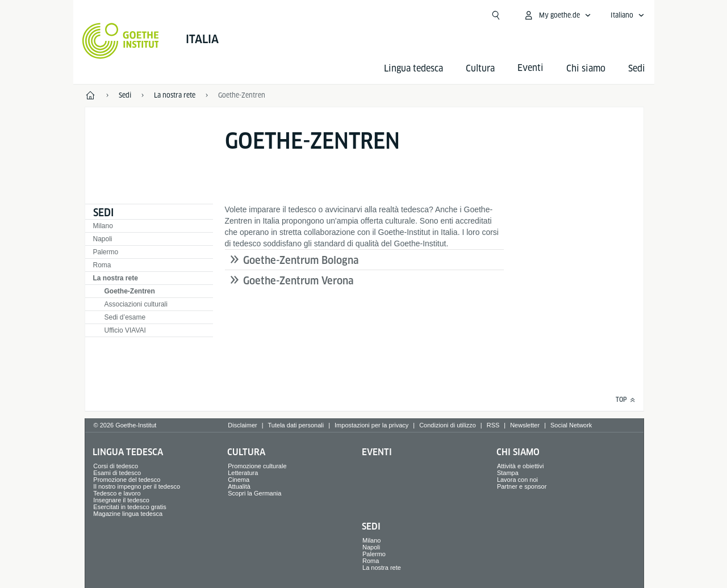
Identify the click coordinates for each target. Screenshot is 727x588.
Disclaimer (242, 425)
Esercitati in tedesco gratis (129, 507)
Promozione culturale (257, 466)
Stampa (508, 473)
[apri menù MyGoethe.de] (557, 15)
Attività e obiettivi (521, 466)
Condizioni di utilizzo (448, 425)
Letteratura (243, 473)
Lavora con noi (517, 480)
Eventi (377, 452)
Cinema (239, 480)
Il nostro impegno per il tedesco (137, 486)
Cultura (480, 68)
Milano (103, 226)
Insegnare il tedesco (121, 500)
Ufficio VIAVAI (125, 330)
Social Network (571, 425)
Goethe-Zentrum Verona (298, 281)
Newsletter (525, 425)
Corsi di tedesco (116, 466)
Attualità (239, 486)
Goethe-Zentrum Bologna (301, 260)
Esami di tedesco (117, 473)
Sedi (637, 68)
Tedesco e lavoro (117, 493)
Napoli (103, 239)
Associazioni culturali (136, 304)
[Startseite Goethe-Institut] (121, 41)
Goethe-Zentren (130, 291)
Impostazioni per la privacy (371, 425)
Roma (102, 265)
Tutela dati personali (296, 425)
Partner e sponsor (522, 486)
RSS (493, 425)
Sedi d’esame (125, 317)
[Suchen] (496, 15)
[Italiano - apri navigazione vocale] (628, 15)
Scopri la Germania (254, 493)
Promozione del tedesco (127, 480)
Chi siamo (586, 68)
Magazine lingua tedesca (128, 514)
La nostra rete (116, 278)
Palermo (106, 252)
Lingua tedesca (413, 68)
